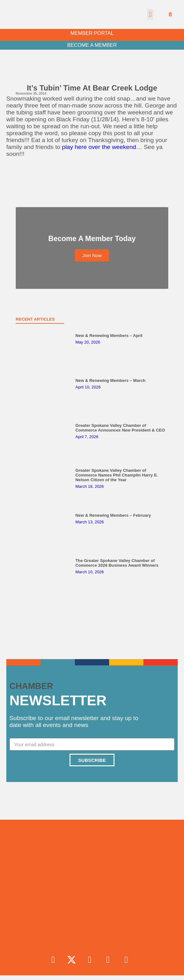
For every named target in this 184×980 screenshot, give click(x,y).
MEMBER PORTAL (92, 33)
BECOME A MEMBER (92, 45)
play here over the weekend (99, 147)
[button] (150, 14)
